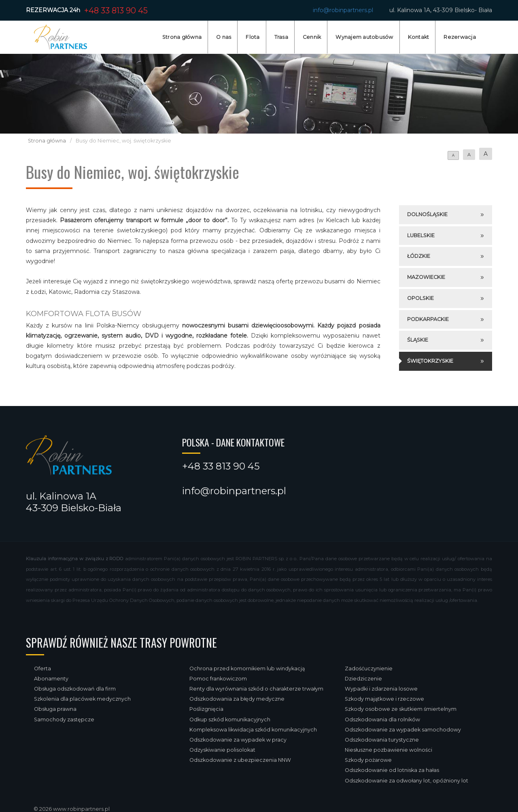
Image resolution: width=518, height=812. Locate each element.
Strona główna (182, 37)
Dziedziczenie (363, 679)
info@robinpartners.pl (343, 10)
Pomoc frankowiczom (218, 679)
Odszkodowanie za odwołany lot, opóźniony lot (407, 781)
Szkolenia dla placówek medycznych (82, 699)
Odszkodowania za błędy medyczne (237, 699)
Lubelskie (421, 235)
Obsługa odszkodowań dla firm (75, 689)
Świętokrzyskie (430, 361)
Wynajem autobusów (364, 37)
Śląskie (418, 340)
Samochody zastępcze (64, 720)
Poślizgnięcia (206, 709)
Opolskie (420, 298)
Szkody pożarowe (368, 760)
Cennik (312, 37)
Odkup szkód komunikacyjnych (230, 720)
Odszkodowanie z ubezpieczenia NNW (240, 760)
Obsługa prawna (55, 709)
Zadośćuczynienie (369, 669)
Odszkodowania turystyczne (382, 740)
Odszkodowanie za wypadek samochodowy (403, 730)
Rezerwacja (460, 37)
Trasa (281, 37)
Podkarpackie (428, 319)
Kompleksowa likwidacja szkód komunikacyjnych (253, 730)
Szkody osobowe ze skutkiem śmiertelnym (401, 709)
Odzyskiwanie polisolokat (222, 750)
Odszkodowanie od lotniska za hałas (392, 770)
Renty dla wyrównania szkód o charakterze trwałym (256, 689)
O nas (224, 37)
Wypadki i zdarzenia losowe (381, 689)
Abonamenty (51, 679)
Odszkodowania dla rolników (382, 720)
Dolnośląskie (427, 214)
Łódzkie (419, 256)
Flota (253, 37)
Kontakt (419, 37)
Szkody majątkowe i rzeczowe (384, 699)
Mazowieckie (426, 277)
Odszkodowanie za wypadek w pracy (238, 740)
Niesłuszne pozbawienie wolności (388, 750)
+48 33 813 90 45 (116, 11)
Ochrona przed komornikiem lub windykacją (247, 669)
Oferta (42, 669)
